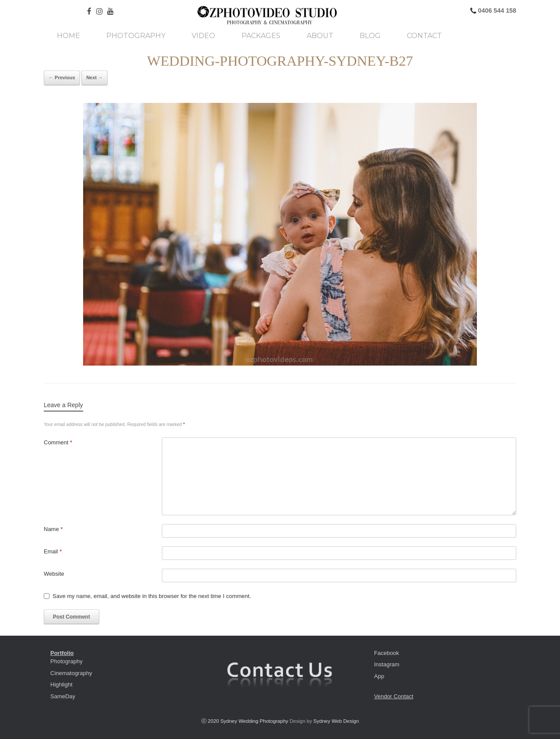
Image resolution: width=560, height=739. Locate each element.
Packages (261, 36)
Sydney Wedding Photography (254, 721)
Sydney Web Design (336, 721)
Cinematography (71, 673)
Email (53, 551)
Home (68, 36)
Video (203, 36)
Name (53, 529)
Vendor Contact (394, 696)
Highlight (61, 684)
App (379, 676)
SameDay (63, 696)
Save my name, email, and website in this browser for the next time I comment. (152, 596)
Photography (136, 36)
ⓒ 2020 (211, 721)
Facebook (387, 653)
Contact (424, 36)
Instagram (387, 664)
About (320, 36)
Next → (94, 77)
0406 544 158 (496, 11)
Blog (370, 36)
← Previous (62, 77)
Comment (58, 442)
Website (54, 574)
